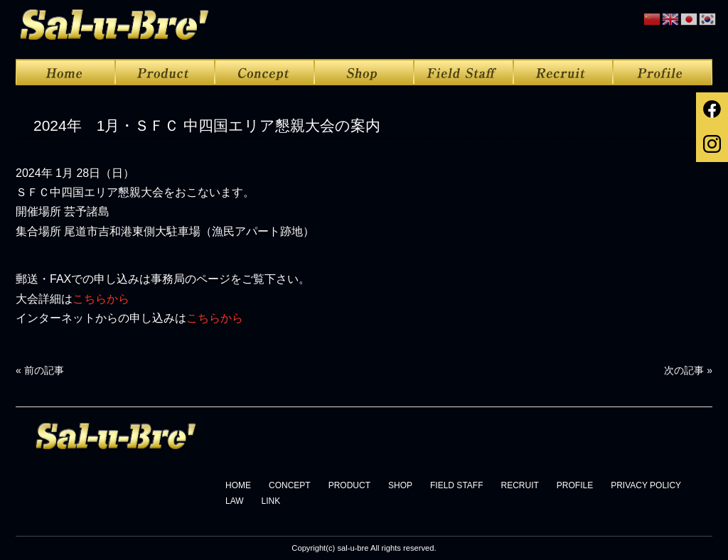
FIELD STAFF (456, 485)
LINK (271, 501)
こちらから (101, 299)
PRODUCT (349, 485)
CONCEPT (290, 485)
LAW (235, 501)
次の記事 (688, 370)
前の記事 (40, 370)
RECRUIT (519, 485)
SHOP (400, 485)
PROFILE (575, 485)
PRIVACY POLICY (646, 485)
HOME (238, 485)
